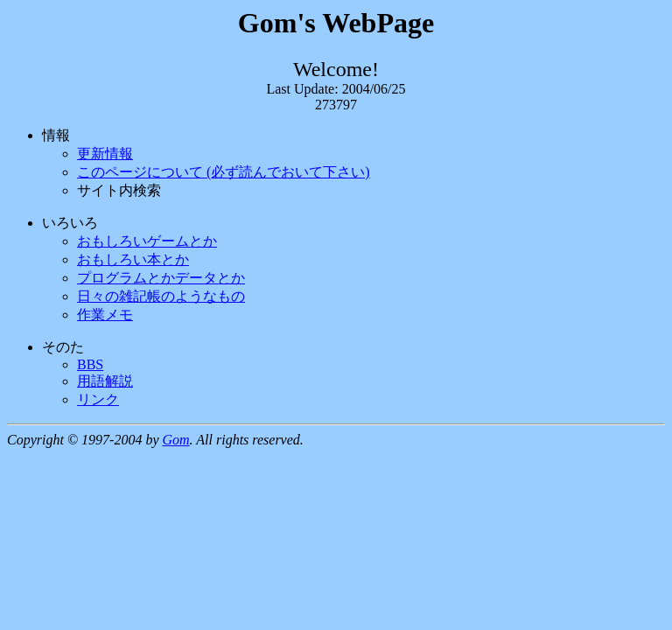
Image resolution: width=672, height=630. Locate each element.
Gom (175, 440)
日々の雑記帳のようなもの (161, 296)
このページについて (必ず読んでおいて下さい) (224, 172)
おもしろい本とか (133, 259)
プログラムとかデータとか (161, 278)
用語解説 (105, 381)
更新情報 (105, 154)
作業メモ (105, 315)
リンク (98, 399)
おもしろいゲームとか (147, 241)
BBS (90, 364)
